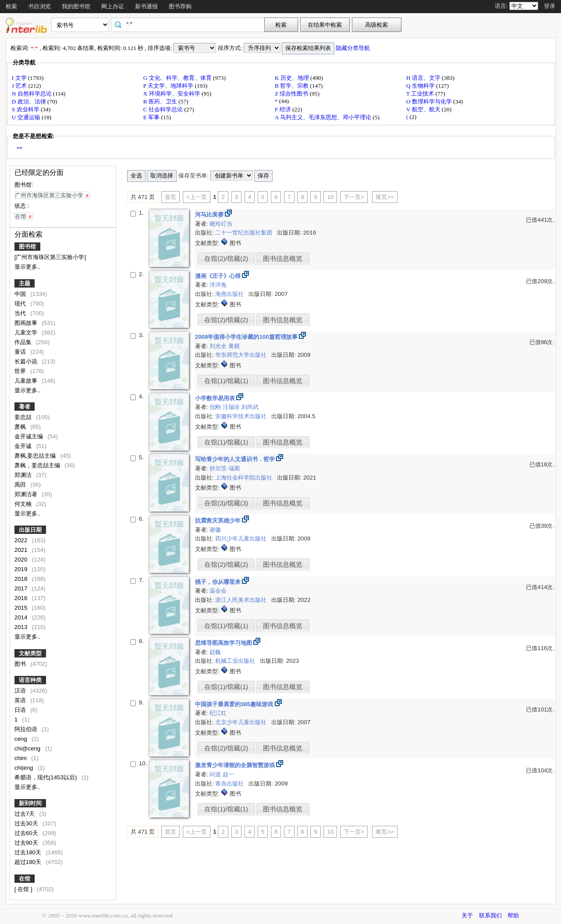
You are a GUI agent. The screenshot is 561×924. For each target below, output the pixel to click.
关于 (467, 915)
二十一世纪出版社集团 (245, 233)
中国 (21, 294)
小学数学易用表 (216, 398)
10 (330, 197)
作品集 (24, 342)
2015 (22, 608)
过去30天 (27, 823)
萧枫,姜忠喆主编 (36, 456)
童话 (21, 352)
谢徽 (215, 530)
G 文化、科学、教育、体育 (178, 78)
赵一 (228, 774)
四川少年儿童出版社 (242, 538)
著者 (25, 407)
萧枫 (21, 427)
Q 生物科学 (421, 86)
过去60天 (27, 833)
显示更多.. (27, 267)
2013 (22, 627)
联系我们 (490, 915)
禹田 (21, 485)
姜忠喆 (24, 417)
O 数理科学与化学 (430, 101)
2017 (22, 588)
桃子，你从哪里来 (219, 582)
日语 (21, 710)
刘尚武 (250, 407)
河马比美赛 (210, 215)
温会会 (218, 591)
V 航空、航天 (424, 109)
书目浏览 (39, 6)
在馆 (25, 879)
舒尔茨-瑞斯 (225, 468)
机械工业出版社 (236, 661)
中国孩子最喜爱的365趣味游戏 (235, 704)
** (20, 148)
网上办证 (113, 6)
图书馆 (27, 247)
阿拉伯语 (27, 729)
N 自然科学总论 (32, 94)
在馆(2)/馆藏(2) (226, 259)
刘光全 (219, 346)
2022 (22, 540)
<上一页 (197, 197)
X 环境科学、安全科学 (172, 94)
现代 (21, 304)
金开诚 (24, 446)
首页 (170, 197)
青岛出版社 (230, 784)
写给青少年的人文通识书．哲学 (236, 459)
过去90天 (27, 843)
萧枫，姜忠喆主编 (38, 465)
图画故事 (27, 323)
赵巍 (215, 652)
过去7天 (25, 814)
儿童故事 (27, 381)
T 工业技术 (421, 94)
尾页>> (385, 197)
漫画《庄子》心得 (219, 276)
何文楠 (24, 504)
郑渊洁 (24, 475)
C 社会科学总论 (164, 109)
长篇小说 (27, 361)
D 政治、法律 (30, 101)
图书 (21, 664)
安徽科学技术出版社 (242, 416)
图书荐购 (180, 6)
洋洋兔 (218, 285)
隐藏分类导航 (353, 48)
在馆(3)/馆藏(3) (226, 503)
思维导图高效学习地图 (224, 643)
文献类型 (30, 653)
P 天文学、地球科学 (169, 86)
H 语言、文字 (424, 78)
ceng (22, 739)
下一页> (354, 197)
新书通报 (146, 6)
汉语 (21, 691)
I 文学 (20, 78)
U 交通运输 (27, 117)
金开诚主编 (30, 436)
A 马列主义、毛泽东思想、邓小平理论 (324, 117)
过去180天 (29, 852)
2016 (22, 598)
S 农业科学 (26, 109)
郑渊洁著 (27, 494)
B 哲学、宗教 (293, 86)
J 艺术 (20, 86)
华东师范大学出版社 (242, 355)
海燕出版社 (230, 294)
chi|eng (25, 768)
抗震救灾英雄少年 (219, 521)
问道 (216, 774)
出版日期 (30, 530)
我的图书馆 (76, 6)
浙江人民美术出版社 (242, 600)
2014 (22, 617)
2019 (22, 569)
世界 (21, 371)
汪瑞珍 (232, 407)
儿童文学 (27, 332)
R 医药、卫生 (161, 101)
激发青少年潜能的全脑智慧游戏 (236, 765)
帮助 (513, 915)
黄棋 (234, 346)
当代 (21, 313)
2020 (22, 560)
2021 (22, 550)
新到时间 (30, 803)
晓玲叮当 (221, 224)
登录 (550, 6)
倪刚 (216, 407)
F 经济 (284, 109)
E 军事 (152, 117)
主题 (25, 283)
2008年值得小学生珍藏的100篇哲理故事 (247, 337)
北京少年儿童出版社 (242, 722)
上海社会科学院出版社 (245, 478)
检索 (11, 6)
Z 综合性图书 (292, 94)
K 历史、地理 (293, 78)
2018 (22, 579)
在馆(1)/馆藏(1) (226, 381)
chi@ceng (28, 748)
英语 (21, 700)
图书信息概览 (283, 259)
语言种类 (30, 680)
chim (21, 758)
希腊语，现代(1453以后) (46, 777)
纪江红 (218, 713)
